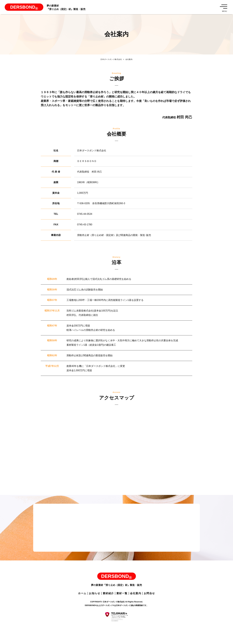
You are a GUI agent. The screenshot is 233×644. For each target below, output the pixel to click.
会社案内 (129, 61)
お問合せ (154, 596)
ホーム (78, 596)
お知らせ (92, 596)
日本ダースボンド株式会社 (110, 61)
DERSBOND (27, 10)
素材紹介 (107, 596)
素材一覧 (123, 596)
